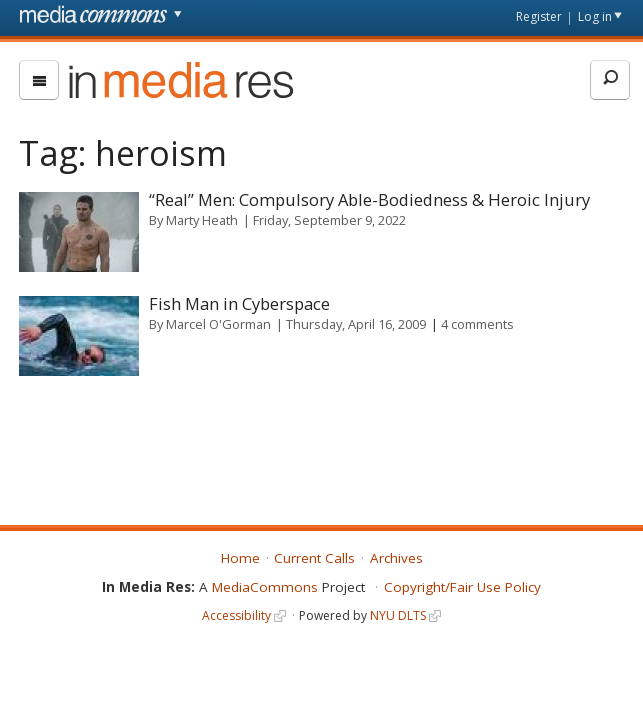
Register (539, 16)
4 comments (477, 324)
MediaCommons (265, 587)
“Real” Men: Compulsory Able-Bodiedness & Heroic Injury (369, 199)
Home (240, 558)
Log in (595, 16)
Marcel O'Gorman (218, 324)
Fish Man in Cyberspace (239, 303)
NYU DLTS (398, 615)
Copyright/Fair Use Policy (462, 587)
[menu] (39, 80)
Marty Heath (202, 220)
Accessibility (236, 615)
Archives (396, 558)
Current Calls (314, 558)
